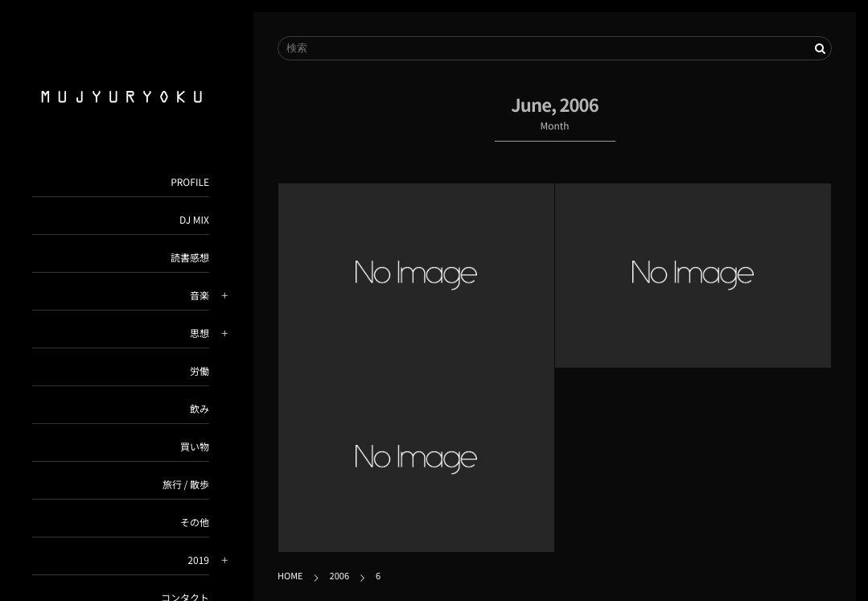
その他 (195, 523)
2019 (198, 560)
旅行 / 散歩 (186, 485)
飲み (200, 409)
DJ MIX (194, 220)
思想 (200, 333)
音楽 (200, 296)
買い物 (195, 447)
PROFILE (190, 182)
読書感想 (190, 258)
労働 (200, 371)
